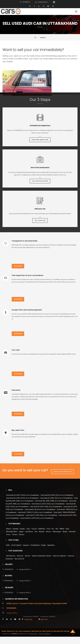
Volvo (8, 535)
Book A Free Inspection (63, 472)
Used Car (20, 556)
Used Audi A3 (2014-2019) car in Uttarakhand (46, 507)
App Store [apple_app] (43, 619)
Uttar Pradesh (16, 545)
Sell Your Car (40, 220)
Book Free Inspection (40, 140)
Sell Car (27, 556)
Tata (28, 529)
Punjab (43, 545)
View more (18, 266)
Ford (48, 529)
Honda (22, 529)
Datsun (21, 535)
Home (4, 631)
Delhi (8, 545)
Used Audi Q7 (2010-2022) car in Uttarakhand (56, 498)
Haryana (26, 545)
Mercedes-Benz (12, 532)
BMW (62, 529)
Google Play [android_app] (27, 619)
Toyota (34, 529)
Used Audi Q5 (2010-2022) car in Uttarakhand (22, 498)
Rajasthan (51, 545)
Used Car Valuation (59, 556)
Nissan (48, 532)
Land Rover (29, 532)
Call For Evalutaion (40, 181)
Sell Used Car (11, 556)
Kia (53, 529)
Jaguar (21, 532)
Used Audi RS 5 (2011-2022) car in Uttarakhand (37, 518)
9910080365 (26, 2)
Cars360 (14, 634)
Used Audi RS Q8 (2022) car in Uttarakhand (40, 510)
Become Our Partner (62, 631)
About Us (11, 631)
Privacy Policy (33, 634)
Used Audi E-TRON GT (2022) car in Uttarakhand (35, 512)
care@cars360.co (43, 2)
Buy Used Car (20, 559)
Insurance (27, 631)
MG (57, 529)
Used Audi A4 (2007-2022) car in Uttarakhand (22, 495)
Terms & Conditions (45, 634)
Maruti (8, 529)
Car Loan (19, 631)
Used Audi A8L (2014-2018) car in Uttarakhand (51, 501)
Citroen (15, 535)
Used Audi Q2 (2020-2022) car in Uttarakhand (48, 504)
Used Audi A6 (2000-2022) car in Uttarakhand (57, 495)
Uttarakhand (35, 545)
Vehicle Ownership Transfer (41, 556)
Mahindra (42, 529)
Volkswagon (57, 532)
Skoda (65, 532)
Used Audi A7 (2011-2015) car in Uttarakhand (41, 515)
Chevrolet (72, 532)
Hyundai (15, 529)
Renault (42, 532)
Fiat (36, 532)
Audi (67, 529)
